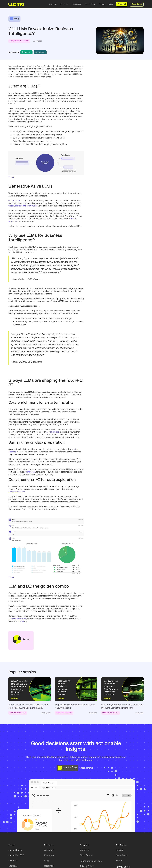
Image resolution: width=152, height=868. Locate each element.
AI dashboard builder (17, 619)
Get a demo (137, 4)
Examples (49, 855)
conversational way (17, 492)
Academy (49, 850)
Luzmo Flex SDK (16, 855)
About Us (85, 850)
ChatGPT (26, 52)
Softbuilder (30, 472)
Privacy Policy (87, 866)
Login (111, 4)
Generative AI (14, 200)
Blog (46, 860)
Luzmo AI (53, 4)
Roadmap (49, 866)
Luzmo (21, 621)
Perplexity (40, 52)
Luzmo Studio (15, 850)
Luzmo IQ (13, 860)
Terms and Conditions (91, 861)
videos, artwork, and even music (23, 206)
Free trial (122, 4)
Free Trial (121, 860)
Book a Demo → (88, 768)
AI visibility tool (53, 432)
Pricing (102, 4)
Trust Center (86, 855)
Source (11, 177)
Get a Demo (122, 855)
